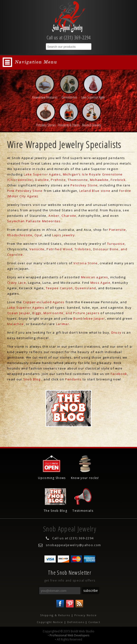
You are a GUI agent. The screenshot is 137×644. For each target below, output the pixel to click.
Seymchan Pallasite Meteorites (34, 221)
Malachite (16, 324)
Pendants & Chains (69, 123)
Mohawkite (99, 180)
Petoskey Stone (84, 185)
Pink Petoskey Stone (25, 191)
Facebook (119, 374)
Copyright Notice (50, 622)
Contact (94, 622)
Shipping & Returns (55, 615)
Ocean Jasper (19, 313)
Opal (38, 235)
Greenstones (69, 95)
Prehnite (58, 180)
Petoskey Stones (46, 123)
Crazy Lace (17, 283)
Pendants (73, 379)
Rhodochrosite (20, 235)
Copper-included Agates (44, 302)
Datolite (42, 180)
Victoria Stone (85, 263)
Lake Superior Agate (93, 95)
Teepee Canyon (59, 288)
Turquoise (116, 244)
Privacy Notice (86, 615)
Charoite (69, 216)
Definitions (76, 622)
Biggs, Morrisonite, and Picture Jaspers (66, 313)
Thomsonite (78, 180)
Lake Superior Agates (42, 174)
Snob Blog (32, 379)
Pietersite (117, 230)
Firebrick (118, 180)
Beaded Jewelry (92, 123)
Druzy (116, 332)
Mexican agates (94, 277)
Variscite (37, 249)
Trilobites (83, 249)
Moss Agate (100, 283)
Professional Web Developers (70, 635)
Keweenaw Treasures (45, 95)
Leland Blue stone (95, 191)
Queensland (85, 288)
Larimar (63, 324)
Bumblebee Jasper (89, 318)
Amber (54, 216)
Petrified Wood (59, 249)
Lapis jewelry (64, 235)
